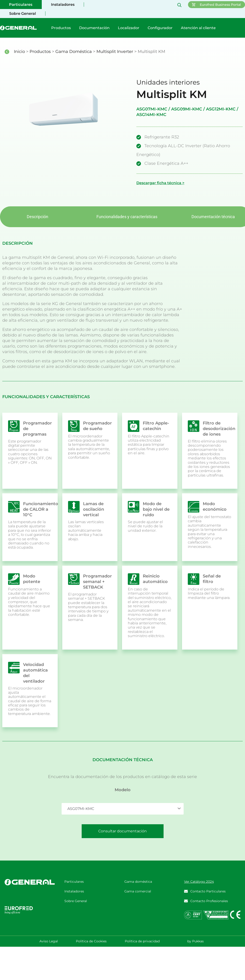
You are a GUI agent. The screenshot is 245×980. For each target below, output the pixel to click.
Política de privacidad (142, 941)
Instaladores (63, 5)
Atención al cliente (198, 28)
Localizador (129, 28)
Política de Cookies (91, 941)
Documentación (94, 28)
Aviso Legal (49, 941)
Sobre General (23, 14)
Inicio (20, 52)
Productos (61, 28)
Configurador (160, 28)
